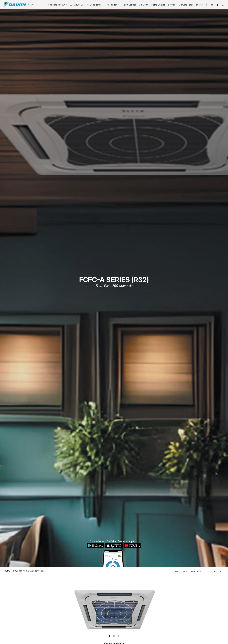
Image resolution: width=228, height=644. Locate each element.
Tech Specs (214, 571)
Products (17, 571)
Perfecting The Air (56, 5)
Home (7, 571)
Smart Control (129, 5)
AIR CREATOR (77, 5)
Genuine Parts (186, 5)
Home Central (158, 5)
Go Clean (144, 5)
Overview (181, 571)
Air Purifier (112, 5)
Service (172, 5)
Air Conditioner (94, 5)
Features (197, 571)
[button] (109, 636)
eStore (199, 5)
